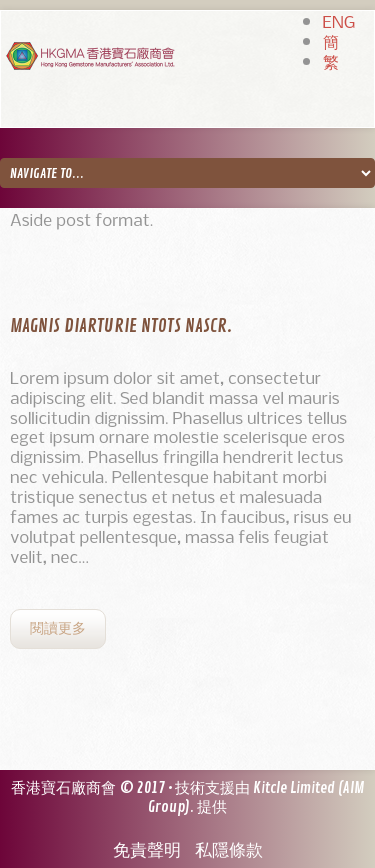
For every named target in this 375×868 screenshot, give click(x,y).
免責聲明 (147, 851)
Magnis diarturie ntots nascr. (121, 326)
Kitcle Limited (294, 789)
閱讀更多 (58, 629)
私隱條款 (229, 851)
